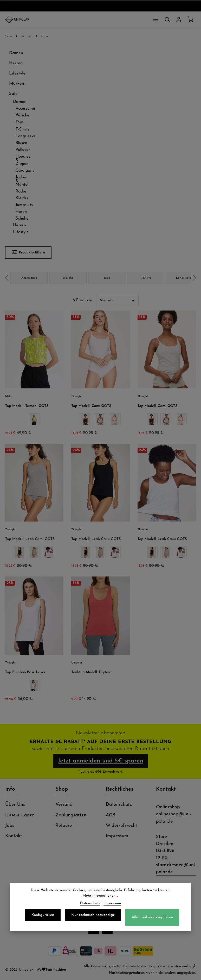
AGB (111, 815)
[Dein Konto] (179, 19)
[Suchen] (167, 19)
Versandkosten (169, 967)
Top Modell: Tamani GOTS (27, 406)
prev (7, 278)
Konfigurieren (43, 916)
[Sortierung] (117, 300)
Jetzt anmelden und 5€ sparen (101, 761)
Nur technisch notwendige (93, 916)
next (194, 278)
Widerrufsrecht (122, 826)
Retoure (64, 826)
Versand (64, 805)
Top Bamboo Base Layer (25, 672)
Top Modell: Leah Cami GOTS (30, 539)
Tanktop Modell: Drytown (92, 672)
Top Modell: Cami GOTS (91, 406)
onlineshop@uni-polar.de (174, 818)
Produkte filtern (28, 252)
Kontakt (14, 836)
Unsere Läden (20, 815)
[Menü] (156, 19)
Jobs (10, 826)
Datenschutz (119, 805)
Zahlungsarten (71, 815)
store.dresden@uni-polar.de (176, 869)
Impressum (117, 836)
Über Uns (15, 805)
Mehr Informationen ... (101, 897)
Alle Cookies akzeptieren (152, 919)
